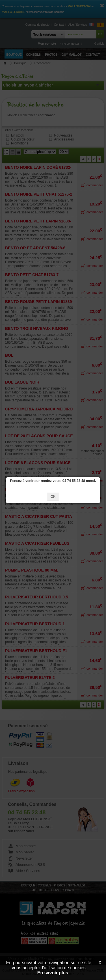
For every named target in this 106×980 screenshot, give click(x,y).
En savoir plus (53, 973)
